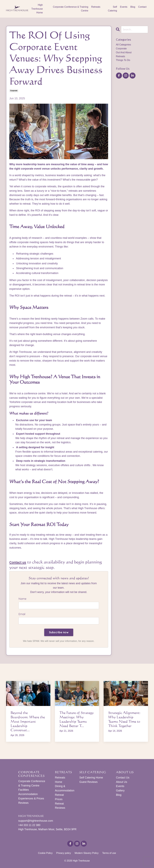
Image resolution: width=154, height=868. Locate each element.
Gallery (120, 791)
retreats (121, 58)
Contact (142, 7)
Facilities (23, 791)
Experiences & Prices (31, 799)
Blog (133, 7)
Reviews (23, 803)
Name (22, 599)
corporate (14, 91)
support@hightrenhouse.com (36, 822)
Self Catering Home (91, 778)
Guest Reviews (88, 783)
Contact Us (123, 778)
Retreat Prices (59, 798)
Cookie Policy (45, 854)
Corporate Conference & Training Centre (71, 9)
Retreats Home (60, 780)
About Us (122, 783)
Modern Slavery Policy (87, 854)
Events (124, 7)
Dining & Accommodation (63, 789)
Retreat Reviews (60, 806)
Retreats (96, 7)
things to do (124, 62)
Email (22, 615)
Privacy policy (64, 854)
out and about (125, 54)
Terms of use (109, 854)
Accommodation (28, 795)
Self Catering (112, 9)
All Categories (124, 45)
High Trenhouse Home (37, 9)
